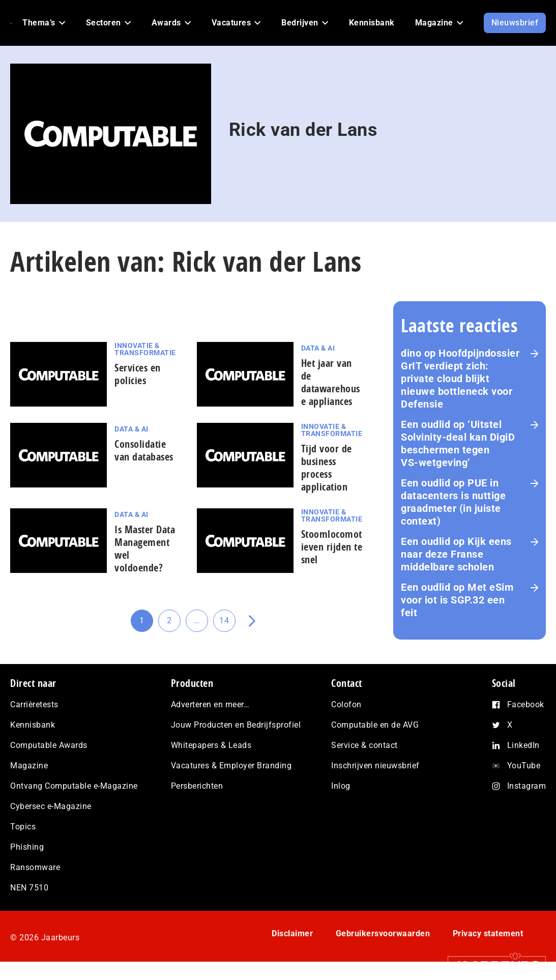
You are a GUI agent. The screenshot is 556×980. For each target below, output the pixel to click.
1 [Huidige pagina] (146, 624)
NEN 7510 (29, 888)
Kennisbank (33, 725)
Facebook (526, 704)
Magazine (29, 766)
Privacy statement (488, 933)
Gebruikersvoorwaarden (383, 933)
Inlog (341, 786)
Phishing (27, 847)
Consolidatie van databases (144, 450)
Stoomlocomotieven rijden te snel (332, 547)
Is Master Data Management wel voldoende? (145, 549)
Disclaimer (292, 933)
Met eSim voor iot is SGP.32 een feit (457, 600)
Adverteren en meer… (210, 704)
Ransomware (35, 867)
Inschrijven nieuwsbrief (375, 766)
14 (227, 624)
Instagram (527, 786)
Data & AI (318, 348)
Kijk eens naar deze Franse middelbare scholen (456, 554)
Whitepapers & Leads (211, 745)
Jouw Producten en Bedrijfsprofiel (236, 725)
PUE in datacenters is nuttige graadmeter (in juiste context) (453, 502)
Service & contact (364, 745)
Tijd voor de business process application (327, 468)
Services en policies (138, 374)
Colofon (346, 704)
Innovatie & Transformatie (145, 349)
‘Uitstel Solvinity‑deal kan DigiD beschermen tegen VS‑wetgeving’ (458, 443)
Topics (23, 827)
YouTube (524, 766)
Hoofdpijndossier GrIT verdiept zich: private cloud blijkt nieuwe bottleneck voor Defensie (460, 379)
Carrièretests (34, 704)
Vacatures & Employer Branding (231, 766)
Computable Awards (49, 745)
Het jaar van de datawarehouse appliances (331, 382)
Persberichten (197, 786)
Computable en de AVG (375, 725)
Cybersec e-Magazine (51, 806)
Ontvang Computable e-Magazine (74, 786)
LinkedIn (523, 745)
